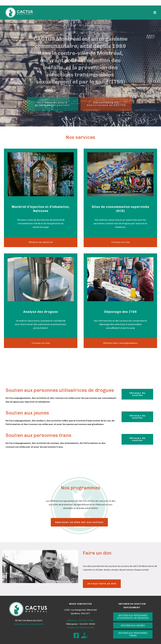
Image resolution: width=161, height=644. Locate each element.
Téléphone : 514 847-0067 (80, 620)
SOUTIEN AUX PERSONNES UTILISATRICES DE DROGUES (133, 617)
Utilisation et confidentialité (29, 624)
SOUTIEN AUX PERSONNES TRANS (133, 634)
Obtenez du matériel (41, 242)
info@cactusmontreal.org (80, 628)
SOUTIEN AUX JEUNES (133, 625)
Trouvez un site (120, 242)
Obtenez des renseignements (120, 343)
